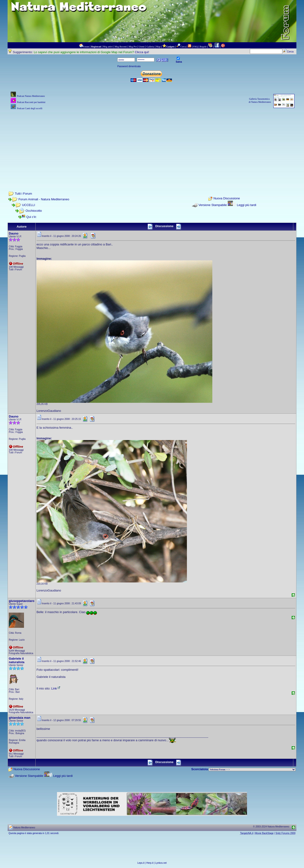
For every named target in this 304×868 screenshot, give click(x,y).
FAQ (196, 47)
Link (56, 688)
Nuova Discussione (227, 199)
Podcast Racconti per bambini (31, 102)
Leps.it (141, 863)
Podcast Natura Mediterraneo (31, 96)
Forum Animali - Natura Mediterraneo (44, 199)
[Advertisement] (152, 144)
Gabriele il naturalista (17, 660)
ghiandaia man (20, 718)
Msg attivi (108, 47)
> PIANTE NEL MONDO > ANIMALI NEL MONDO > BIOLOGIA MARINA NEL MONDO (252, 769)
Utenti (142, 47)
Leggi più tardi (247, 205)
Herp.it (150, 863)
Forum (86, 47)
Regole (203, 47)
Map (158, 47)
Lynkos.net (161, 863)
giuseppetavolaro (22, 601)
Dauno (14, 233)
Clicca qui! (142, 52)
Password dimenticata (129, 66)
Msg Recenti (121, 47)
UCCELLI (29, 205)
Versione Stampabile (213, 205)
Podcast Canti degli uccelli (30, 108)
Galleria (150, 47)
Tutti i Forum (23, 194)
